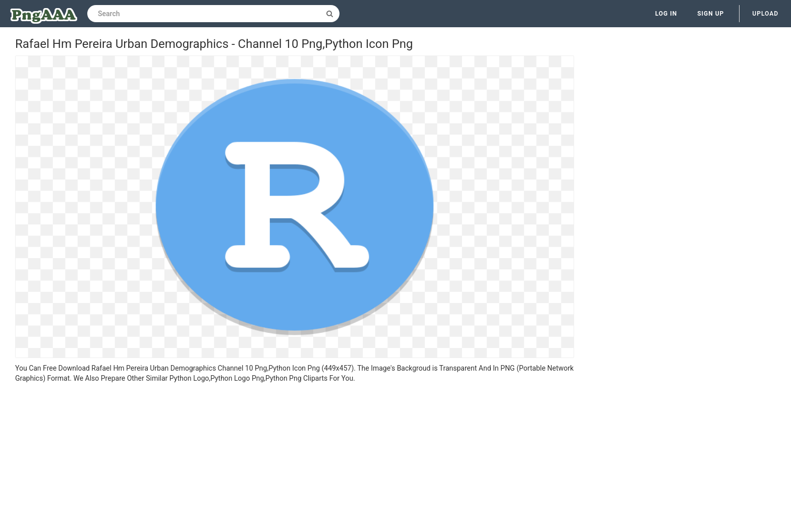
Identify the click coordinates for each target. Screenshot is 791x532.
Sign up (711, 14)
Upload (765, 14)
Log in (666, 14)
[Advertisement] (295, 459)
